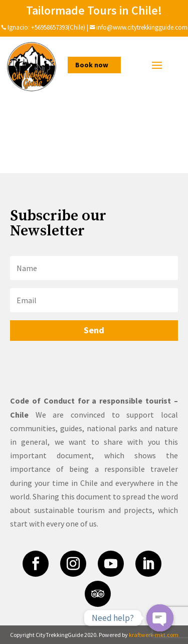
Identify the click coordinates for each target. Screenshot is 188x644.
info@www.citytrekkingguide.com (142, 27)
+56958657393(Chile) (57, 27)
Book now (92, 65)
